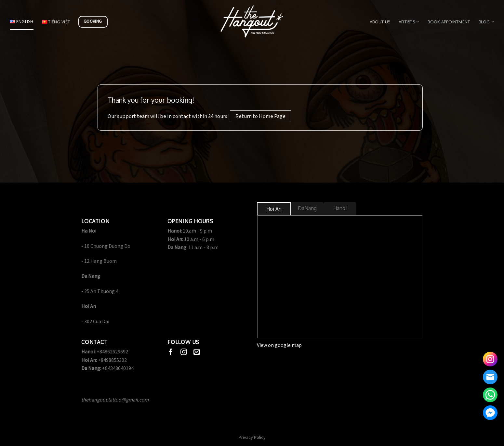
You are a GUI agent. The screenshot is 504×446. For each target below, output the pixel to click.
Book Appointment (449, 22)
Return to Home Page (260, 116)
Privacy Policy (252, 437)
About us (380, 22)
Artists (409, 22)
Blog (486, 22)
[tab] (274, 209)
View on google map (279, 345)
